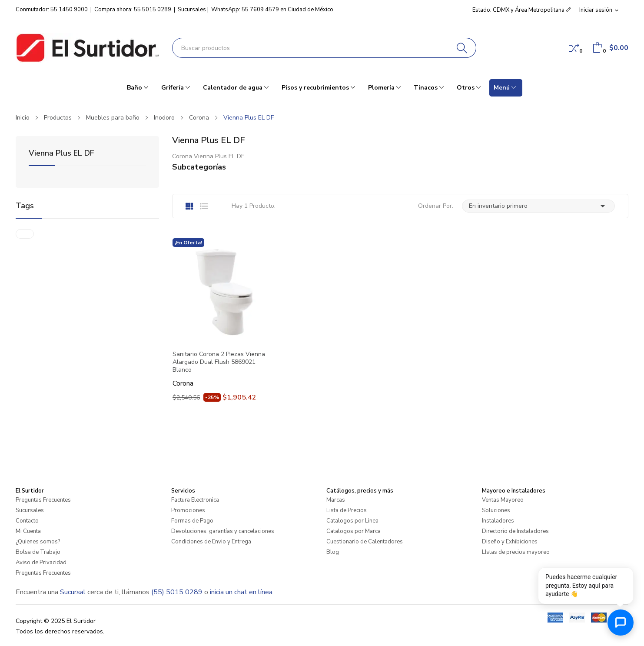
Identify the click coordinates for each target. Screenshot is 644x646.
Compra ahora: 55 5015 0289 (133, 10)
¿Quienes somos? (38, 542)
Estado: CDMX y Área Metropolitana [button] (521, 10)
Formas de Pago (192, 521)
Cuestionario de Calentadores (365, 542)
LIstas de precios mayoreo (516, 552)
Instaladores (498, 521)
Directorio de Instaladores (515, 531)
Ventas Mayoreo (503, 500)
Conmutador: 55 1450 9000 (52, 10)
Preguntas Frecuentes (43, 500)
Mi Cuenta (28, 531)
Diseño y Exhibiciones (510, 542)
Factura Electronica (195, 500)
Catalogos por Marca (354, 531)
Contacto (27, 521)
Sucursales (192, 10)
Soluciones (496, 510)
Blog (333, 552)
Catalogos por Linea (352, 521)
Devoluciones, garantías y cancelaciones (223, 531)
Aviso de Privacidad (41, 563)
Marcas (336, 500)
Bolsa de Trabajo (38, 552)
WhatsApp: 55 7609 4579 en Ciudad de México (272, 10)
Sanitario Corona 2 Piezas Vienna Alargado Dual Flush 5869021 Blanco (219, 362)
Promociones (188, 510)
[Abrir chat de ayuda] (621, 623)
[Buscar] (462, 48)
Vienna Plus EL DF (61, 154)
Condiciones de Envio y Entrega (211, 542)
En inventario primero (538, 206)
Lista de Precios (347, 510)
